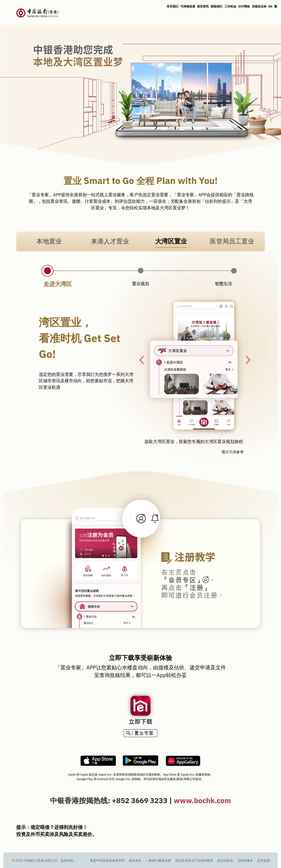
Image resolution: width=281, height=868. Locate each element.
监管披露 (264, 861)
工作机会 (230, 6)
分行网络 (244, 6)
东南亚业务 (259, 6)
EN (270, 6)
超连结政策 (225, 861)
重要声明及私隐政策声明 (107, 861)
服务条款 (135, 861)
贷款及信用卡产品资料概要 (194, 861)
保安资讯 (203, 6)
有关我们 (173, 6)
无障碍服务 (245, 861)
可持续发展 (188, 6)
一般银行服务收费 (158, 861)
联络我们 (217, 6)
